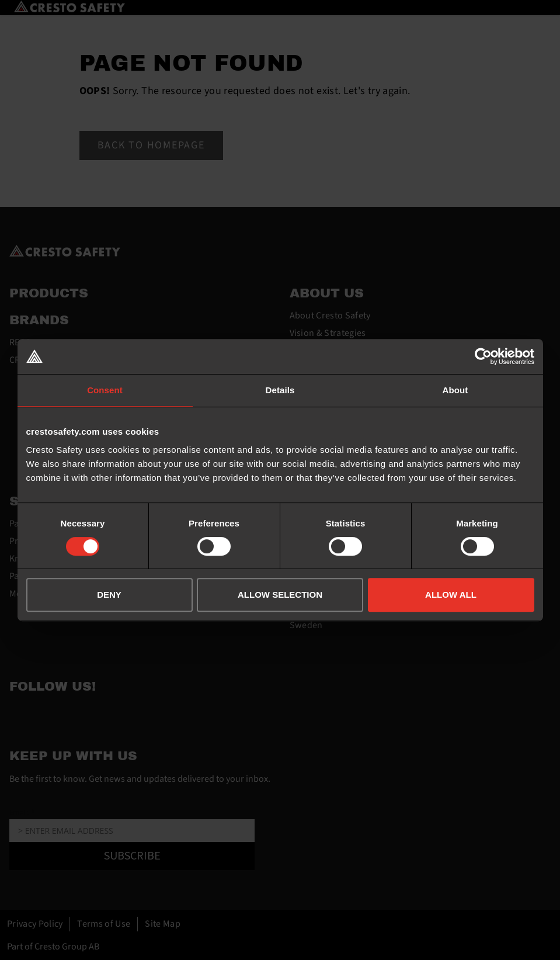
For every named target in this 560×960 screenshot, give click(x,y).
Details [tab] (280, 390)
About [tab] (455, 390)
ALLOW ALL (451, 595)
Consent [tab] (105, 390)
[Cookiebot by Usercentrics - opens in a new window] (483, 356)
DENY (109, 595)
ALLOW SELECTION (280, 595)
